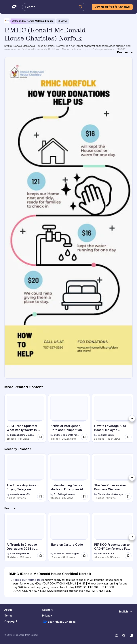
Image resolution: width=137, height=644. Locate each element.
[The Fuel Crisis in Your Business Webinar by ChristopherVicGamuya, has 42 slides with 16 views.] (113, 478)
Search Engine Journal (22, 435)
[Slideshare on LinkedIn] (131, 635)
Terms (8, 616)
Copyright (11, 621)
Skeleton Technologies (66, 553)
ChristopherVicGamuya (110, 494)
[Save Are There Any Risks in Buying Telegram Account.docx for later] (41, 496)
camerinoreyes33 (20, 494)
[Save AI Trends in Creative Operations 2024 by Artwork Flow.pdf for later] (41, 556)
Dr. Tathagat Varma (64, 494)
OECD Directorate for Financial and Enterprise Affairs (67, 435)
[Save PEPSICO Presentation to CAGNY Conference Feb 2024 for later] (128, 556)
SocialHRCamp (106, 435)
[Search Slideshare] (54, 7)
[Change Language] (126, 612)
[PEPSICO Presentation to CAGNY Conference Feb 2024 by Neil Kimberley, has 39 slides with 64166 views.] (113, 537)
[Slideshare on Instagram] (117, 635)
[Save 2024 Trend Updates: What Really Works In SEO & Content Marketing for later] (41, 437)
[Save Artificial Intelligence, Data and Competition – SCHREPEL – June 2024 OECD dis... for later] (84, 437)
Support (47, 610)
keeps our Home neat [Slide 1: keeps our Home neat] (28, 580)
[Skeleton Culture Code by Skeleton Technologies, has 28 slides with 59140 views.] (69, 537)
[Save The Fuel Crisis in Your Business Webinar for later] (128, 496)
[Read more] (125, 52)
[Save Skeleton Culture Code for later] (84, 556)
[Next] (132, 418)
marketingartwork (20, 553)
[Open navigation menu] (7, 7)
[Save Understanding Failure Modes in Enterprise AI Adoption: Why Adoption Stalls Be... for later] (84, 496)
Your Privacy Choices (59, 622)
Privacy (47, 616)
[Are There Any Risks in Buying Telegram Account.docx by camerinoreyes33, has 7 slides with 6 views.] (25, 478)
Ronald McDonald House (40, 21)
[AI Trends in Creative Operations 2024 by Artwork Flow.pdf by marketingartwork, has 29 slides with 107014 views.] (25, 537)
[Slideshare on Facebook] (124, 635)
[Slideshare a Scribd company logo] (14, 7)
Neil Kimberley (106, 553)
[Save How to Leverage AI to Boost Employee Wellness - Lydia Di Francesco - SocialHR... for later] (128, 437)
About (8, 610)
